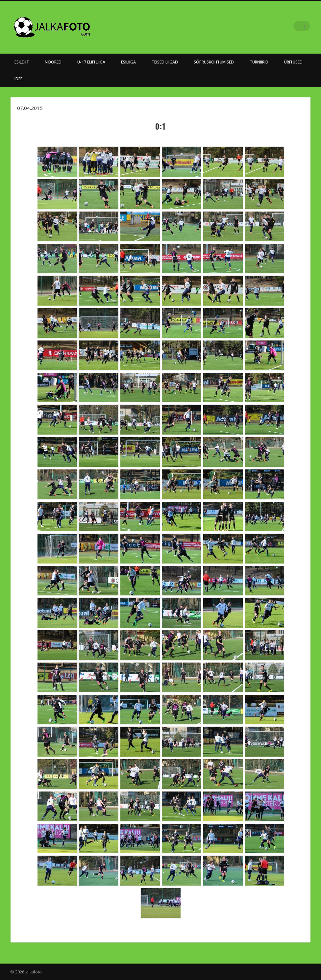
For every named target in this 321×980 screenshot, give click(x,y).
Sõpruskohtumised (214, 62)
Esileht (22, 62)
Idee (18, 79)
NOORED (53, 62)
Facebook (291, 26)
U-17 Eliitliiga (91, 62)
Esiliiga (128, 62)
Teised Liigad (165, 62)
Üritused (293, 62)
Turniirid (259, 62)
